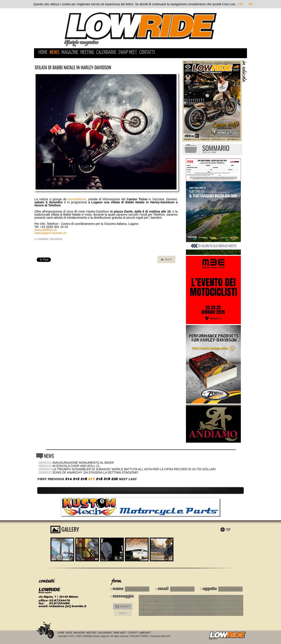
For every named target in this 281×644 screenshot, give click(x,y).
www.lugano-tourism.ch (50, 233)
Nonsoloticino (77, 199)
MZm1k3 (166, 636)
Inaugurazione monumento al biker (83, 463)
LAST (132, 479)
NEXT (123, 479)
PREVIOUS (56, 479)
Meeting (87, 53)
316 (84, 479)
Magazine (70, 53)
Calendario (106, 53)
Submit (123, 607)
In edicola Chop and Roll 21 (76, 466)
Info (240, 4)
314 (68, 479)
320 (114, 479)
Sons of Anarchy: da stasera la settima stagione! (95, 472)
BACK (166, 260)
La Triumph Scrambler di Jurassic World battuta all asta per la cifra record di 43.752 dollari (134, 469)
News (54, 53)
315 (76, 479)
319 (107, 479)
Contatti (147, 53)
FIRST (42, 479)
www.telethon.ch (46, 230)
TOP (225, 529)
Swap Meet (128, 53)
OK (250, 4)
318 (99, 479)
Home (43, 53)
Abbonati (145, 633)
